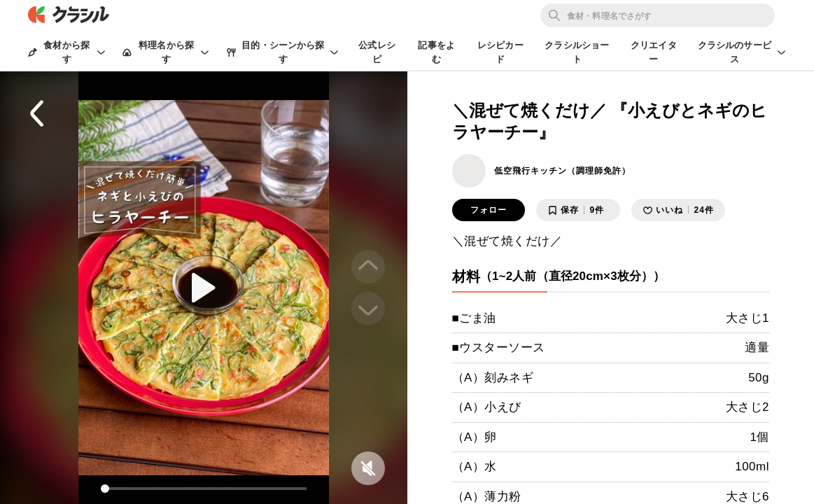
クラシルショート (577, 52)
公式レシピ (377, 52)
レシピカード (500, 52)
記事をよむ (436, 52)
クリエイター (654, 52)
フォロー (489, 210)
